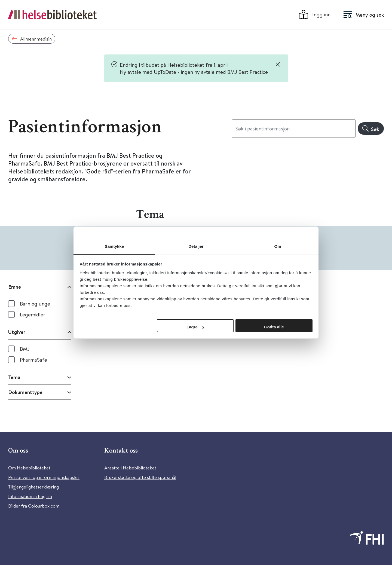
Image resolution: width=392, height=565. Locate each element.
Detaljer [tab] (196, 246)
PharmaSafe (33, 360)
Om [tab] (278, 246)
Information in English (30, 496)
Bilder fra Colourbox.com (34, 506)
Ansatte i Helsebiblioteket (130, 468)
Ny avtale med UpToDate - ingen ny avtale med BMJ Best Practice (194, 72)
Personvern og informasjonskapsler (44, 477)
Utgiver (17, 332)
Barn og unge (35, 303)
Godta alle (274, 327)
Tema (14, 377)
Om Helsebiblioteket (29, 468)
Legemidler (33, 314)
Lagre (195, 327)
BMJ (25, 349)
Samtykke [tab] (114, 246)
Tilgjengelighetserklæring (33, 487)
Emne (15, 287)
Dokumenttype (25, 392)
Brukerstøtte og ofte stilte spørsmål (140, 477)
